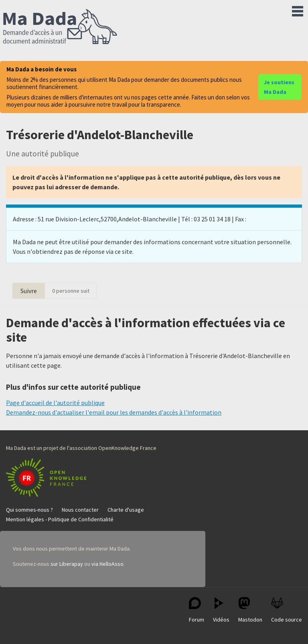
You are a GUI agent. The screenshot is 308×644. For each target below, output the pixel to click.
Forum (197, 610)
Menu (298, 10)
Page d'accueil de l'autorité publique (55, 403)
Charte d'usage (126, 510)
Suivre (29, 291)
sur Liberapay (67, 564)
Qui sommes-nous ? (29, 510)
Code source (287, 610)
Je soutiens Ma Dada (279, 87)
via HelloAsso (107, 564)
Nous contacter (80, 510)
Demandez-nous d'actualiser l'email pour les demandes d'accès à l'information (114, 412)
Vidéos (221, 610)
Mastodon (250, 610)
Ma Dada (60, 27)
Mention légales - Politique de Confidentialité (60, 519)
